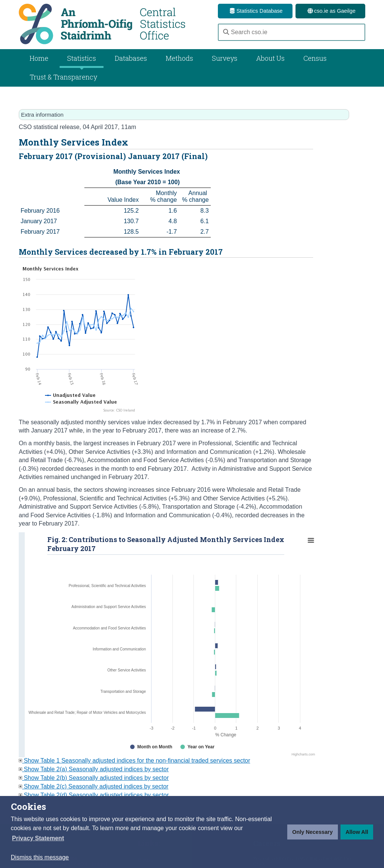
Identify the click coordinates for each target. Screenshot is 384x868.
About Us (270, 58)
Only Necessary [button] (312, 832)
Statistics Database (255, 11)
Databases (131, 58)
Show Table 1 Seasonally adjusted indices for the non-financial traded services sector (134, 761)
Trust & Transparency (63, 77)
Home (39, 58)
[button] (38, 838)
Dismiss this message (40, 857)
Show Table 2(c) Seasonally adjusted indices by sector (94, 786)
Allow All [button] (357, 832)
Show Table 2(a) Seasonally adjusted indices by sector (94, 769)
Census (315, 58)
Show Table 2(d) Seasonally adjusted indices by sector (94, 795)
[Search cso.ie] (292, 32)
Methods (179, 58)
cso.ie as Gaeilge (330, 11)
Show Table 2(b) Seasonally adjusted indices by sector (94, 778)
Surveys (225, 58)
